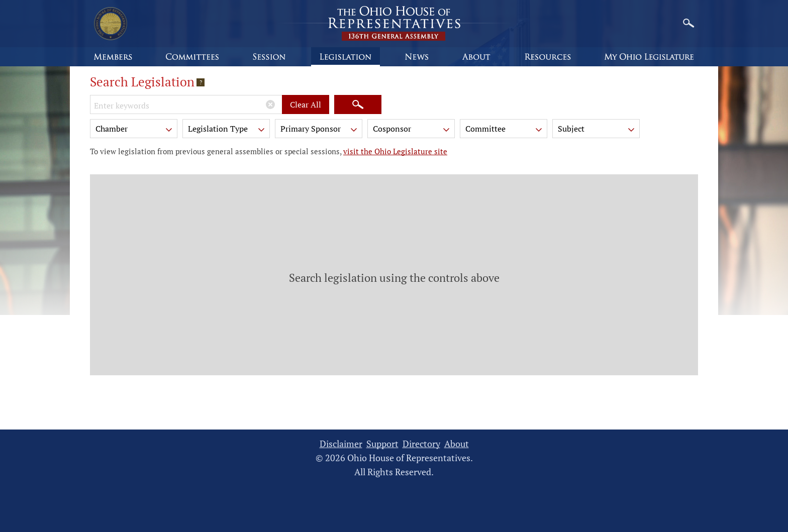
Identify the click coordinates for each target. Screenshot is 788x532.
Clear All (306, 104)
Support (382, 444)
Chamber (135, 130)
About (457, 444)
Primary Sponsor (320, 130)
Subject (597, 130)
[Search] (358, 104)
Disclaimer (341, 444)
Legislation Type (227, 130)
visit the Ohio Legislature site (395, 151)
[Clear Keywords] (270, 104)
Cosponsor (412, 130)
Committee (505, 130)
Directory (421, 444)
